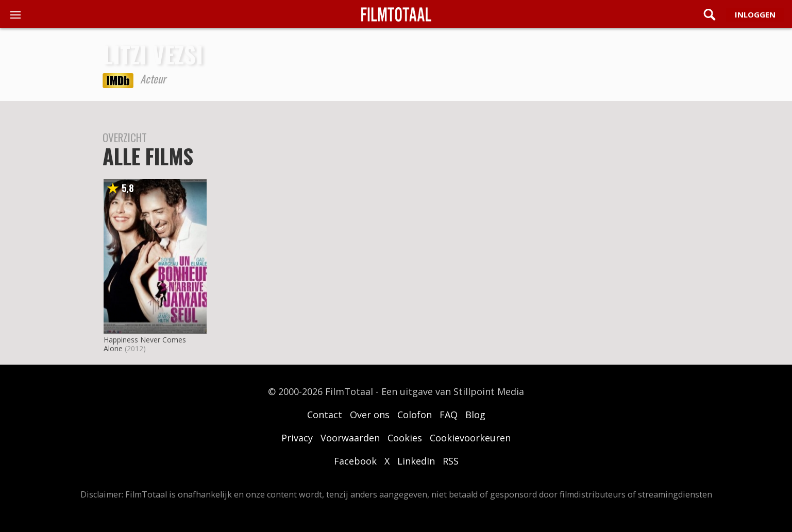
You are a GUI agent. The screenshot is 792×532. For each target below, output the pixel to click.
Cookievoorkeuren (470, 438)
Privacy (297, 438)
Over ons (370, 415)
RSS (451, 461)
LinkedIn (416, 461)
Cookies (405, 438)
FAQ (449, 415)
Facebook (355, 461)
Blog (475, 415)
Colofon (415, 415)
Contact (325, 415)
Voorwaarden (350, 438)
